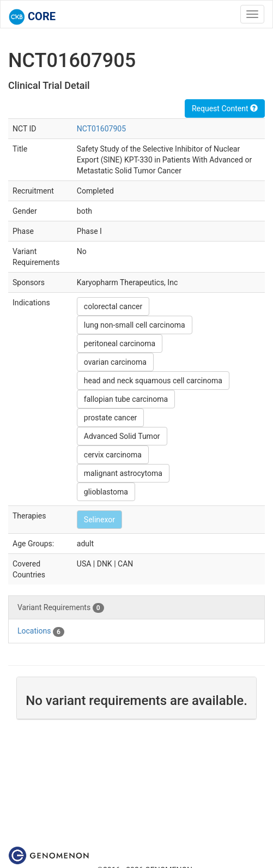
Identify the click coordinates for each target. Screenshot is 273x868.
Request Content (225, 108)
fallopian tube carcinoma (126, 399)
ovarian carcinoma (115, 362)
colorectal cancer (113, 306)
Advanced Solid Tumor (122, 436)
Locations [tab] (41, 631)
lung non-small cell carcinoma (135, 325)
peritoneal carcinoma (120, 343)
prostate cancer (111, 418)
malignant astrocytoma (123, 473)
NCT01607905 (101, 129)
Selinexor (99, 520)
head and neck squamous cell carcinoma (153, 381)
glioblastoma (106, 492)
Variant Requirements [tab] (61, 608)
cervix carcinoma (113, 455)
